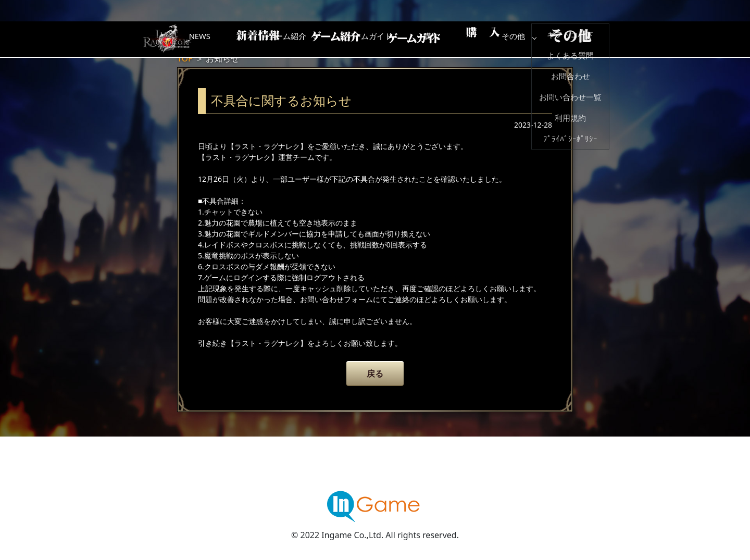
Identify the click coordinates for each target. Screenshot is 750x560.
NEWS (247, 39)
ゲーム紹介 (331, 39)
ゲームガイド (414, 39)
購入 (497, 39)
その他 (581, 39)
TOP (185, 58)
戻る (375, 374)
